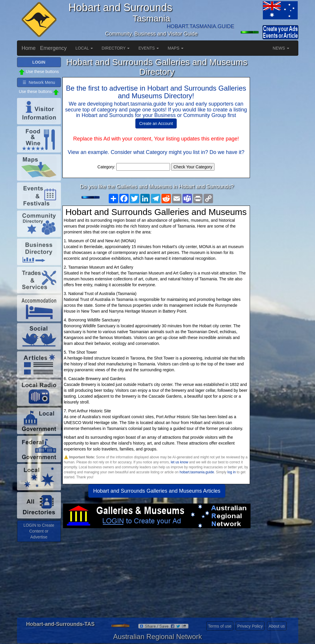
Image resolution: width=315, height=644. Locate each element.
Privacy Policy (250, 626)
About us (277, 626)
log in (231, 472)
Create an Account (156, 123)
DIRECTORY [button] (116, 48)
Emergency (53, 48)
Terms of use (220, 626)
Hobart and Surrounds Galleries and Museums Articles (157, 491)
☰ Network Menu (39, 82)
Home (29, 48)
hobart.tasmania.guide (197, 472)
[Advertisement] (157, 575)
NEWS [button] (281, 48)
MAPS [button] (176, 48)
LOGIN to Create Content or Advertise (39, 531)
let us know (179, 462)
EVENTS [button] (149, 48)
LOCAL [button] (84, 48)
